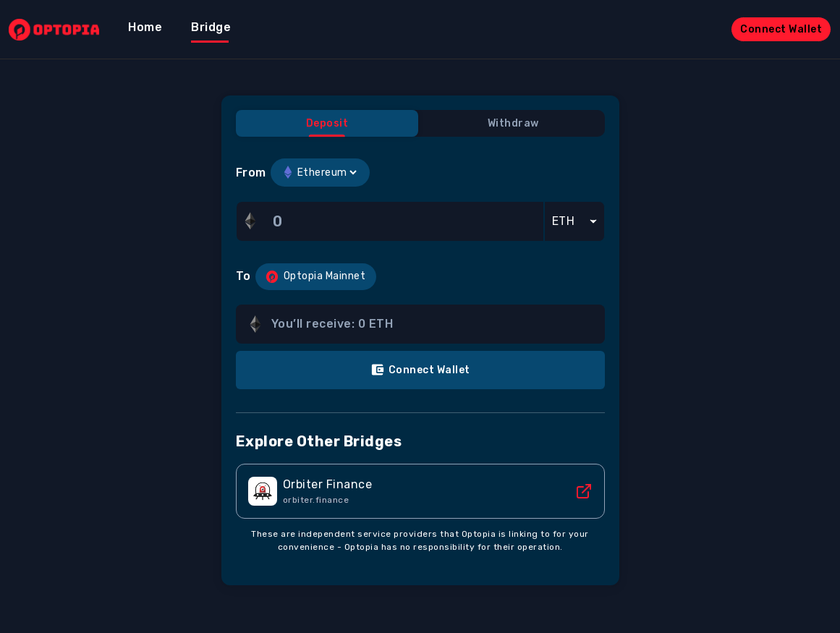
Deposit (327, 123)
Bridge (211, 27)
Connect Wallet (781, 29)
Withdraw (513, 123)
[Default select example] (574, 221)
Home (145, 27)
